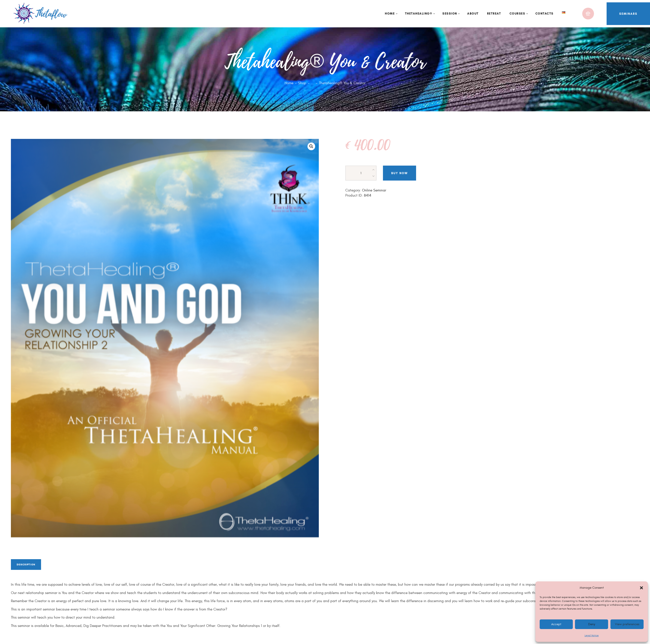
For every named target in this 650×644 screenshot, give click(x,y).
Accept (556, 624)
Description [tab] (31, 567)
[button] (641, 588)
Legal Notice (592, 635)
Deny (592, 624)
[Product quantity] (361, 173)
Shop (302, 83)
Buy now (400, 173)
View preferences (627, 624)
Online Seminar (374, 190)
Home (289, 83)
